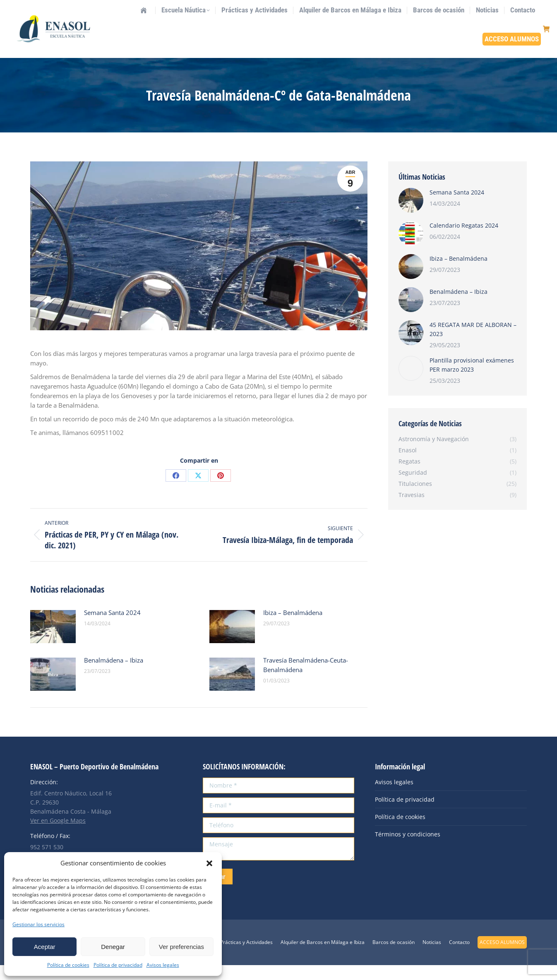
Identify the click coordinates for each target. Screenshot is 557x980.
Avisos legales (163, 965)
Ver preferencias (181, 947)
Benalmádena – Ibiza (114, 675)
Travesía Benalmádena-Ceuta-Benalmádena (306, 680)
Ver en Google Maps (58, 835)
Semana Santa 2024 (112, 627)
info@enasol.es (91, 7)
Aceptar (45, 947)
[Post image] (53, 641)
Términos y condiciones (408, 849)
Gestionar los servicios (38, 924)
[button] (209, 863)
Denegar (113, 947)
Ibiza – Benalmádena (293, 627)
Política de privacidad (118, 965)
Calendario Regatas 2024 (464, 240)
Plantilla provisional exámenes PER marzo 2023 (472, 380)
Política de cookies (68, 965)
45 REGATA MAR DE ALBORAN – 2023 (473, 344)
